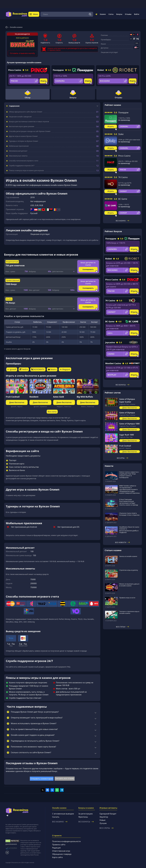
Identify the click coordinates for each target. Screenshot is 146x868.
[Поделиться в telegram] (62, 790)
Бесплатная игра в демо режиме (22, 126)
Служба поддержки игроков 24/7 (22, 166)
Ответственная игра (61, 851)
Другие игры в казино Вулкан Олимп (23, 136)
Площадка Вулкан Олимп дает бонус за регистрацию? (35, 712)
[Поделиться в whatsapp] (57, 790)
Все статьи (122, 627)
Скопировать (88, 269)
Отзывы (128, 14)
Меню (34, 14)
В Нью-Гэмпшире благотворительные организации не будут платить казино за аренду (129, 502)
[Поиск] (90, 14)
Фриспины (83, 817)
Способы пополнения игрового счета (24, 161)
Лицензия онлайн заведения (20, 117)
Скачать (56, 817)
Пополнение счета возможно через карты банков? (33, 747)
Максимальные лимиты (18, 156)
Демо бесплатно (17, 402)
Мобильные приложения (19, 146)
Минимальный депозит (18, 151)
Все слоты (52, 412)
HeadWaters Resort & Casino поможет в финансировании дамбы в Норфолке (129, 530)
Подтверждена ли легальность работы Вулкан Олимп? (35, 741)
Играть (43, 81)
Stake (121, 134)
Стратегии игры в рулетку (129, 570)
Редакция (56, 848)
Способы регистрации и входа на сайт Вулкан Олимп (30, 131)
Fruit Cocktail (13, 397)
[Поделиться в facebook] (47, 790)
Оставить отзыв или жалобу (22, 53)
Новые (102, 820)
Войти (137, 14)
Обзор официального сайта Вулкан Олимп (26, 112)
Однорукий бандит (108, 814)
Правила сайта (59, 845)
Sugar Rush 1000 (127, 435)
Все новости (122, 542)
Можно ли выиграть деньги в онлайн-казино (129, 585)
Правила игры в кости (127, 598)
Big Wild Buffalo (85, 397)
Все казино (123, 221)
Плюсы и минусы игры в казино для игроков (26, 171)
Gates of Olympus (127, 413)
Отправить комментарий (42, 779)
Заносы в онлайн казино (128, 556)
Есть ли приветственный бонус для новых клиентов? (34, 729)
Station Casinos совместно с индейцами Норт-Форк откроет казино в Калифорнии (129, 475)
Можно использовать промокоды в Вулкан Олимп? (34, 724)
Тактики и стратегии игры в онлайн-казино (129, 612)
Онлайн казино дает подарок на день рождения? (33, 735)
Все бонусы (122, 385)
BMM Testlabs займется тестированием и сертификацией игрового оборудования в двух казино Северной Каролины (130, 489)
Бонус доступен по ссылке (88, 264)
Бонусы (119, 14)
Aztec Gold (59, 397)
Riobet (101, 70)
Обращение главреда (62, 854)
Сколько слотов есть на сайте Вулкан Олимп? (31, 753)
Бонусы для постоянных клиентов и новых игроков (29, 122)
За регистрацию (86, 814)
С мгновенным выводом (63, 814)
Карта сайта (57, 857)
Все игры (122, 458)
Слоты (111, 14)
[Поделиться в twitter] (43, 790)
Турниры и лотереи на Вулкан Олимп (24, 141)
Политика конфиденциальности (66, 841)
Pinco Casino (15, 70)
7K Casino (123, 177)
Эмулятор (104, 817)
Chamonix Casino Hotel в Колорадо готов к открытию (129, 514)
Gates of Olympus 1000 (129, 424)
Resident (34, 397)
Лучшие (103, 823)
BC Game (123, 199)
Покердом (58, 70)
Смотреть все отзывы (65, 778)
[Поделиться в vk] (52, 790)
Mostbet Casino (113, 363)
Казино (103, 14)
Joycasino (110, 342)
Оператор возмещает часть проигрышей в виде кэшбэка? (37, 718)
